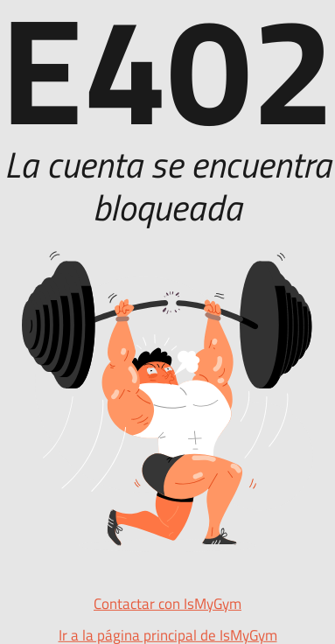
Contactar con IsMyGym (167, 604)
